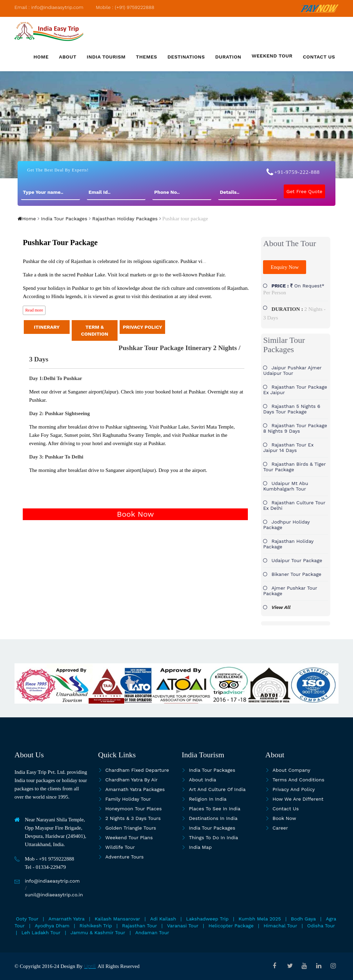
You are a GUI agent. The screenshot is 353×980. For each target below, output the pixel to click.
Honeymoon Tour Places (134, 809)
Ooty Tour (27, 919)
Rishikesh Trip (96, 926)
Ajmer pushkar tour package (290, 591)
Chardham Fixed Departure (137, 770)
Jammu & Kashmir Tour (98, 932)
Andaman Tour (152, 932)
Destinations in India (213, 818)
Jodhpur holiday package (286, 525)
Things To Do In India (214, 837)
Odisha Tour (321, 926)
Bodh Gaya (303, 919)
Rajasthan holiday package (288, 544)
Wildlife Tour (120, 847)
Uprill (90, 966)
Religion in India (208, 799)
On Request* (294, 289)
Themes (146, 57)
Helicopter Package (231, 926)
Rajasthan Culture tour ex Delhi (294, 505)
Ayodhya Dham (52, 926)
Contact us (319, 57)
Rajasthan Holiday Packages (124, 219)
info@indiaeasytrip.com (52, 881)
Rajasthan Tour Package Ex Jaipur (295, 390)
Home (41, 57)
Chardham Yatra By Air (132, 780)
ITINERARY (47, 327)
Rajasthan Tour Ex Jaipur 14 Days (288, 447)
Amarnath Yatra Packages (135, 789)
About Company (291, 770)
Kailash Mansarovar (118, 919)
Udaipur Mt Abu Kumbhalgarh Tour (286, 486)
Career (280, 828)
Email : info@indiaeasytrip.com (49, 7)
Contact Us (286, 809)
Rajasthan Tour (139, 926)
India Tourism (106, 57)
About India (203, 780)
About (68, 57)
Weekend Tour (272, 56)
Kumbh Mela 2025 (260, 919)
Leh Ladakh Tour (41, 932)
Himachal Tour (281, 926)
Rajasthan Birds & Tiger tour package (294, 467)
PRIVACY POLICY (142, 327)
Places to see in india (215, 809)
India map (200, 847)
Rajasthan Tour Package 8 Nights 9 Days (295, 428)
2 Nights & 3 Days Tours (133, 818)
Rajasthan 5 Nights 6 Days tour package (292, 409)
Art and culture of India (217, 789)
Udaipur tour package (297, 560)
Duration (228, 57)
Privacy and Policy (294, 789)
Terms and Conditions (299, 780)
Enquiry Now (285, 267)
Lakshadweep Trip (207, 919)
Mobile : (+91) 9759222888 (125, 7)
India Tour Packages (63, 219)
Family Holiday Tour (128, 799)
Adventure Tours (125, 857)
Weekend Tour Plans (129, 837)
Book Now (135, 514)
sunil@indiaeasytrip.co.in (54, 895)
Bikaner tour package (296, 574)
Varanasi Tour (183, 926)
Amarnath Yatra (67, 919)
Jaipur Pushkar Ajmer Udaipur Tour (292, 370)
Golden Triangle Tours (131, 828)
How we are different (298, 799)
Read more (34, 310)
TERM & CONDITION (95, 330)
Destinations (186, 57)
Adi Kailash (163, 919)
